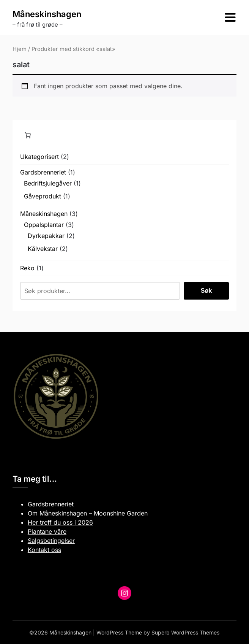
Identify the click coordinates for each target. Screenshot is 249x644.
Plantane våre (47, 531)
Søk (206, 291)
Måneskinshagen (47, 14)
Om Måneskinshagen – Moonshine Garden (88, 513)
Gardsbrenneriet (51, 504)
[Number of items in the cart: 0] (28, 135)
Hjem (20, 49)
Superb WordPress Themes (185, 632)
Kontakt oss (44, 550)
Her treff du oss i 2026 (60, 522)
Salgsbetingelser (51, 541)
